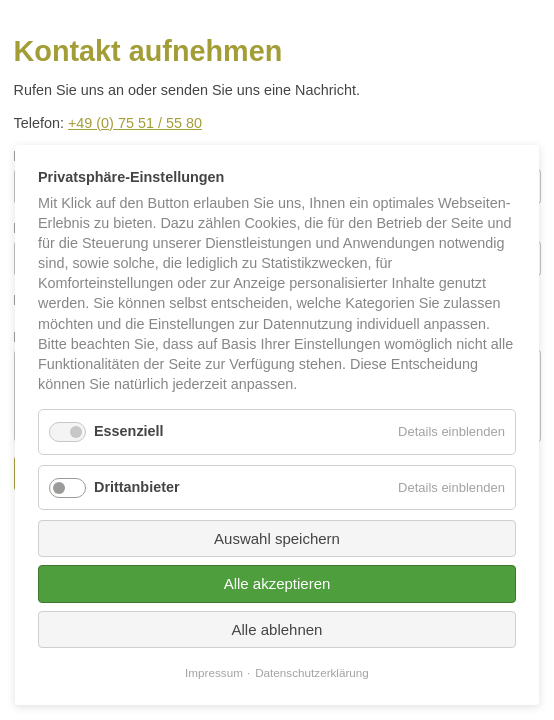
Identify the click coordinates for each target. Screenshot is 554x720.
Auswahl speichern (277, 538)
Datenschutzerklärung (312, 672)
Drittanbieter (137, 487)
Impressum (214, 672)
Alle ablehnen (277, 629)
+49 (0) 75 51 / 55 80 (135, 123)
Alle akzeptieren (277, 583)
